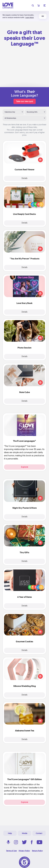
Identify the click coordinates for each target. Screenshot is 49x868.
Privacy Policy (24, 851)
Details (24, 178)
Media (25, 833)
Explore (25, 467)
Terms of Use (11, 851)
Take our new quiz (25, 101)
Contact (39, 833)
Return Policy (37, 851)
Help (10, 833)
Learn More (30, 17)
